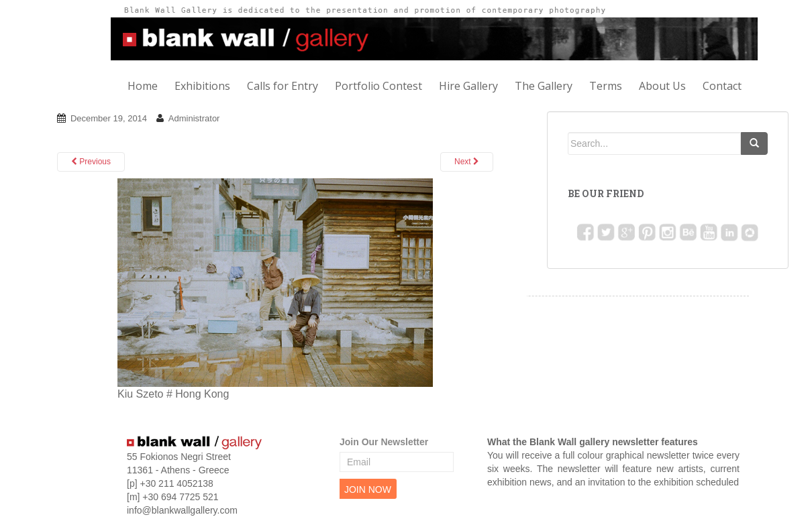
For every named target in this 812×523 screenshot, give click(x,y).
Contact (722, 86)
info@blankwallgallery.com (182, 510)
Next (467, 162)
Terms (606, 86)
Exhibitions (202, 86)
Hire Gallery (468, 86)
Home (143, 86)
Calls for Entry (283, 86)
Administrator (194, 118)
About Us (662, 86)
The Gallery (544, 86)
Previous (91, 162)
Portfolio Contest (378, 86)
